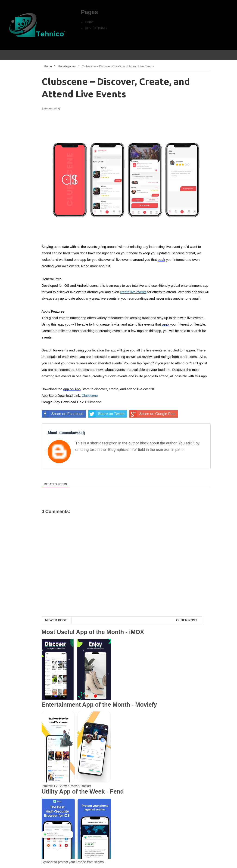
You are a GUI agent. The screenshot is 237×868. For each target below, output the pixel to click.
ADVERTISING (96, 28)
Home (89, 22)
